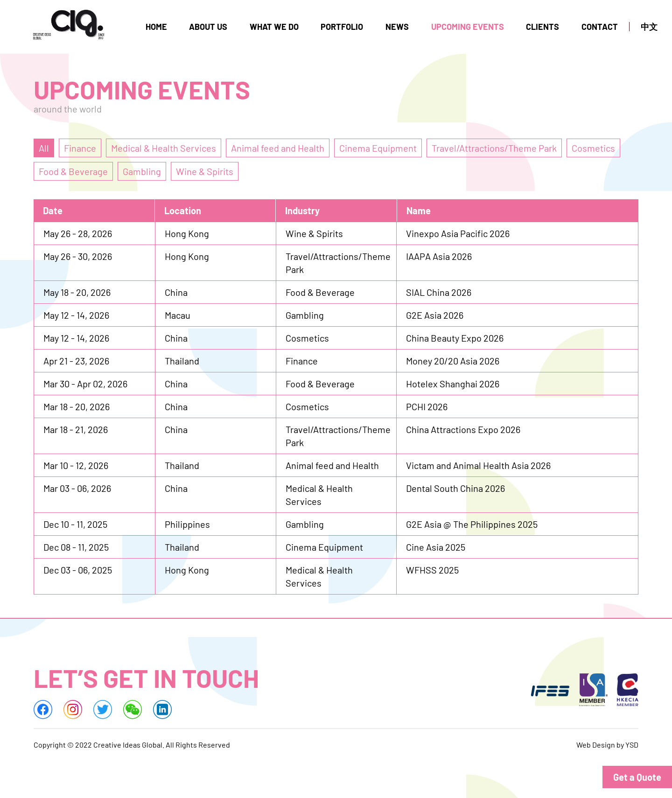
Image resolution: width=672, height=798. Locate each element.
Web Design (596, 746)
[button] (637, 777)
